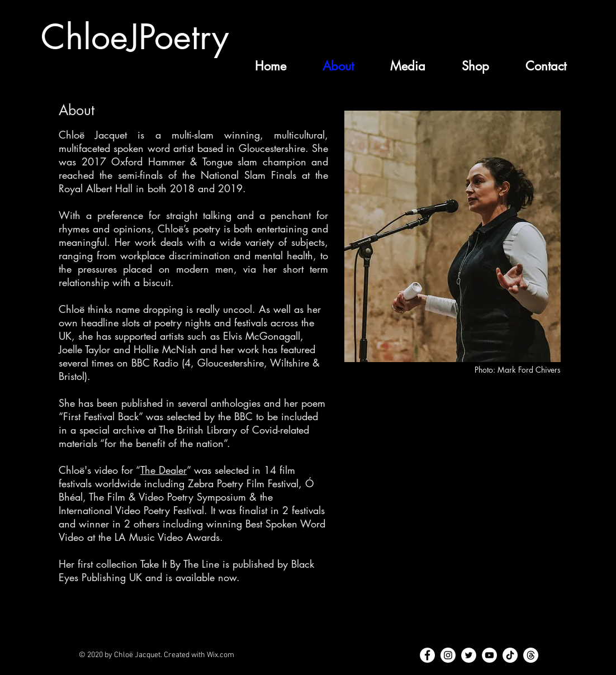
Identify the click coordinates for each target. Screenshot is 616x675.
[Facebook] (427, 655)
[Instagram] (448, 655)
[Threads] (531, 655)
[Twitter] (469, 655)
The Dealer (164, 470)
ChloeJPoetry (135, 37)
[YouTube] (489, 655)
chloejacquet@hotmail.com (500, 669)
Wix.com (221, 655)
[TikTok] (510, 655)
